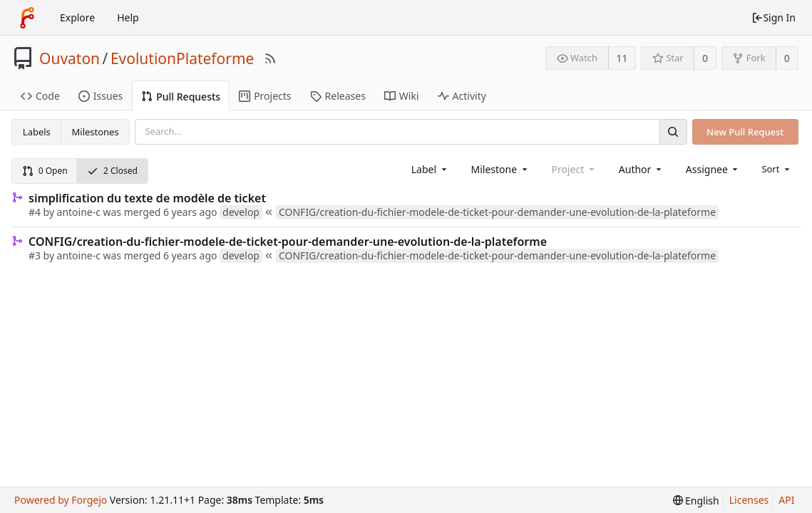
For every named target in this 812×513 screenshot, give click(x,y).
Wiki (402, 96)
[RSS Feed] (270, 58)
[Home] (27, 18)
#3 (35, 255)
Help (128, 17)
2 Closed (112, 171)
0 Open (45, 171)
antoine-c (79, 212)
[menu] (777, 169)
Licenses (749, 500)
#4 (35, 212)
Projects (265, 96)
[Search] (673, 131)
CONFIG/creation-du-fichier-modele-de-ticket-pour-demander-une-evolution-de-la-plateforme (288, 242)
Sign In (774, 17)
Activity (462, 96)
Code (40, 96)
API (786, 500)
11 (622, 58)
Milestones (96, 132)
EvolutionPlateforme (183, 58)
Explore (77, 17)
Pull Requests (181, 97)
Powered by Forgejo (61, 500)
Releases (338, 96)
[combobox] (430, 169)
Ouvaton (70, 58)
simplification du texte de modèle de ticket (147, 198)
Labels (37, 132)
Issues (101, 96)
